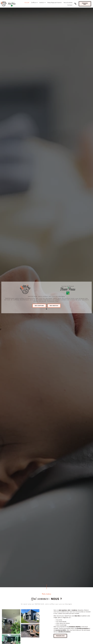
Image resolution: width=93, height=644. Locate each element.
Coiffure (34, 3)
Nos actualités (68, 3)
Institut (42, 3)
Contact (70, 5)
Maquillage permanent (55, 3)
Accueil (27, 3)
